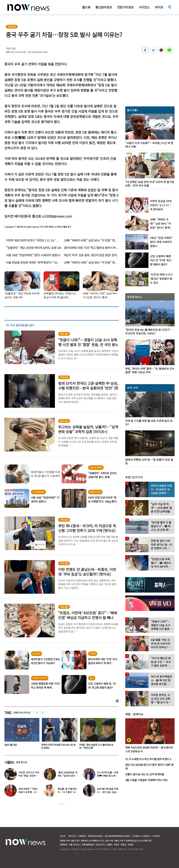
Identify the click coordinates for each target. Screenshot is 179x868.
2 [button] (62, 804)
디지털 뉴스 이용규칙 (141, 836)
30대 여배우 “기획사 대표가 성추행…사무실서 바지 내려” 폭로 (28, 792)
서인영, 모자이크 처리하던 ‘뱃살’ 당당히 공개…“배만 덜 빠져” (29, 776)
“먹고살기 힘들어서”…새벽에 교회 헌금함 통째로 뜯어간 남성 (21, 746)
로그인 (63, 836)
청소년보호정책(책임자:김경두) (117, 836)
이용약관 (82, 836)
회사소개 (72, 836)
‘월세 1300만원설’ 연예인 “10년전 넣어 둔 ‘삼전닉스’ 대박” (68, 776)
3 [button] (64, 804)
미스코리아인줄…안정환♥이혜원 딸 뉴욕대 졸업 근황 (108, 776)
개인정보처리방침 (95, 836)
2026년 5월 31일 (49, 745)
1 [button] (59, 804)
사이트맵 (156, 836)
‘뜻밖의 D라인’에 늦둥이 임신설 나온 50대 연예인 (97, 746)
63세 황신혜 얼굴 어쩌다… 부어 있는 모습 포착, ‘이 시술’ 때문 (107, 792)
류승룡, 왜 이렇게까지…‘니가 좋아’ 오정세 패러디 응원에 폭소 (68, 792)
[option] (21, 735)
